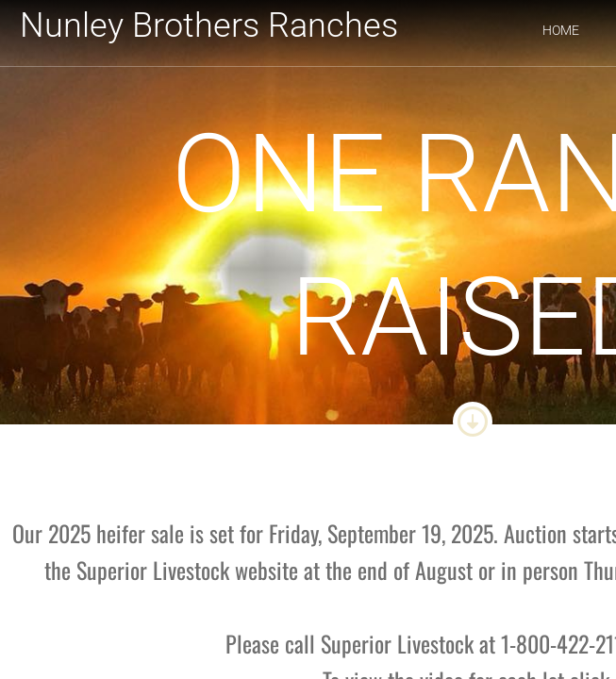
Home (561, 30)
